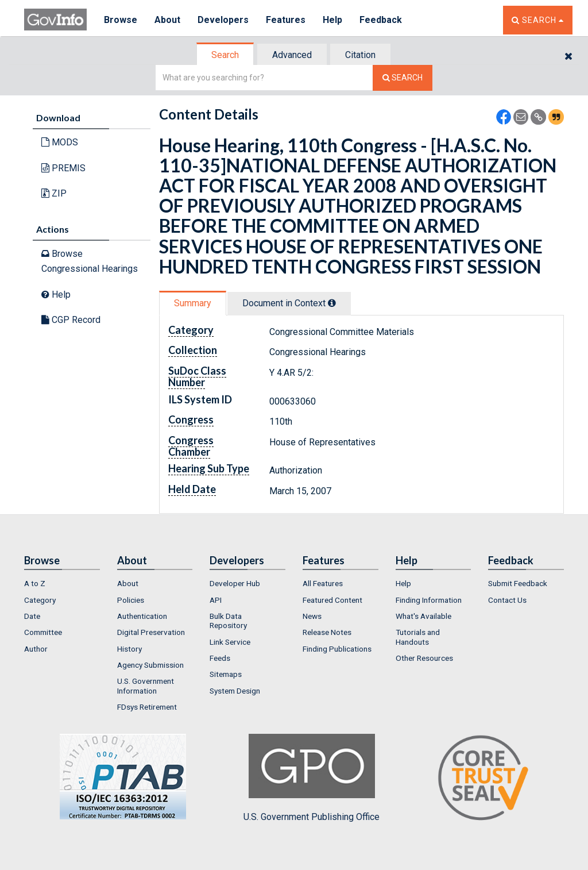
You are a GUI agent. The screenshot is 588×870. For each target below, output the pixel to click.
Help (332, 20)
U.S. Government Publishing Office (312, 778)
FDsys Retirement (147, 707)
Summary (193, 303)
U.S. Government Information (146, 686)
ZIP (54, 193)
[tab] (226, 55)
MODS (60, 142)
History (129, 649)
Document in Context (289, 303)
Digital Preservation (151, 632)
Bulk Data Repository (228, 621)
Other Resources (424, 658)
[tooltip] (332, 303)
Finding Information (429, 600)
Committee (43, 632)
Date (32, 616)
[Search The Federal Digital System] (403, 78)
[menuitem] (62, 583)
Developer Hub (235, 583)
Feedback (381, 20)
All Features (323, 583)
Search (225, 55)
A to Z (35, 583)
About (167, 20)
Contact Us (507, 600)
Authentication (142, 616)
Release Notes (327, 632)
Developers (223, 20)
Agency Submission (150, 665)
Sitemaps (226, 674)
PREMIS (63, 168)
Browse (121, 20)
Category (40, 600)
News (312, 616)
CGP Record (71, 320)
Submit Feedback (518, 583)
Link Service (230, 642)
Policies (131, 600)
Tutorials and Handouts (418, 637)
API (216, 600)
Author (36, 649)
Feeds (220, 658)
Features (286, 20)
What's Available (423, 616)
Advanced (292, 55)
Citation (360, 55)
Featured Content (332, 600)
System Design (235, 691)
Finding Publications (337, 649)
